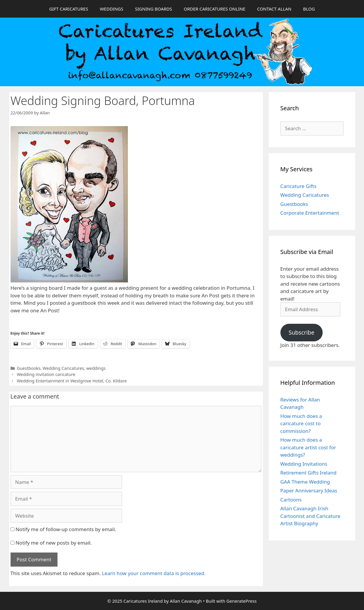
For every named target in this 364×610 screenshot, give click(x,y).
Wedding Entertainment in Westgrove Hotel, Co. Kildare (72, 381)
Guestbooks (29, 368)
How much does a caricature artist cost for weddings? (308, 447)
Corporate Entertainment (310, 213)
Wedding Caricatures (63, 368)
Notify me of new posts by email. (54, 543)
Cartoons (291, 500)
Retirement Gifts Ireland (309, 473)
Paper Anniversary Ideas (309, 490)
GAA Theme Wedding (305, 482)
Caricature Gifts (299, 186)
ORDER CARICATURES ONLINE (214, 9)
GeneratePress (242, 601)
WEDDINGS (111, 9)
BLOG (309, 9)
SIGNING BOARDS (153, 9)
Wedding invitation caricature (46, 374)
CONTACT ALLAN (274, 9)
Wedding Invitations (304, 464)
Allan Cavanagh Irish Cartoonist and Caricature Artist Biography (310, 516)
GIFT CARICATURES (69, 9)
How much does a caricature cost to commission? (301, 423)
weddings (96, 368)
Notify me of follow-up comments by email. (66, 529)
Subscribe (302, 333)
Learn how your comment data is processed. (154, 573)
